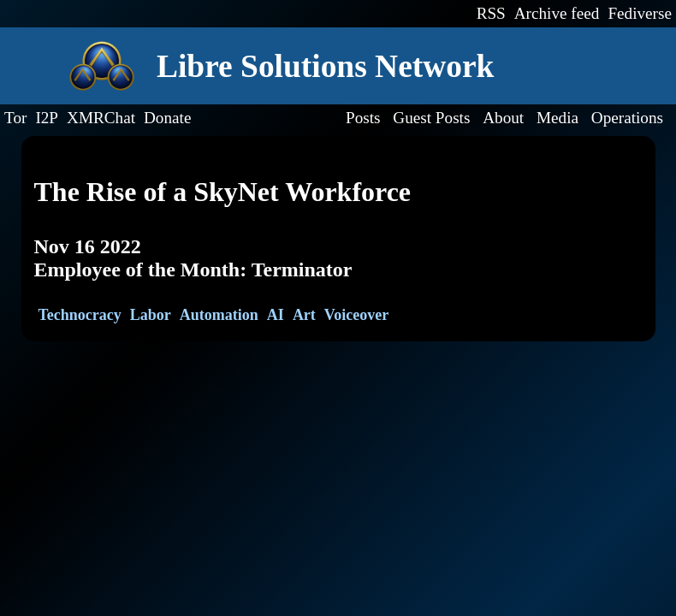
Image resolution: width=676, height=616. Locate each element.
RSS (491, 13)
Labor (151, 315)
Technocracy (80, 315)
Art (304, 315)
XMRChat (101, 118)
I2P (47, 118)
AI (276, 315)
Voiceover (356, 315)
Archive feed (557, 13)
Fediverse (640, 13)
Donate (167, 118)
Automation (219, 315)
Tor (15, 118)
